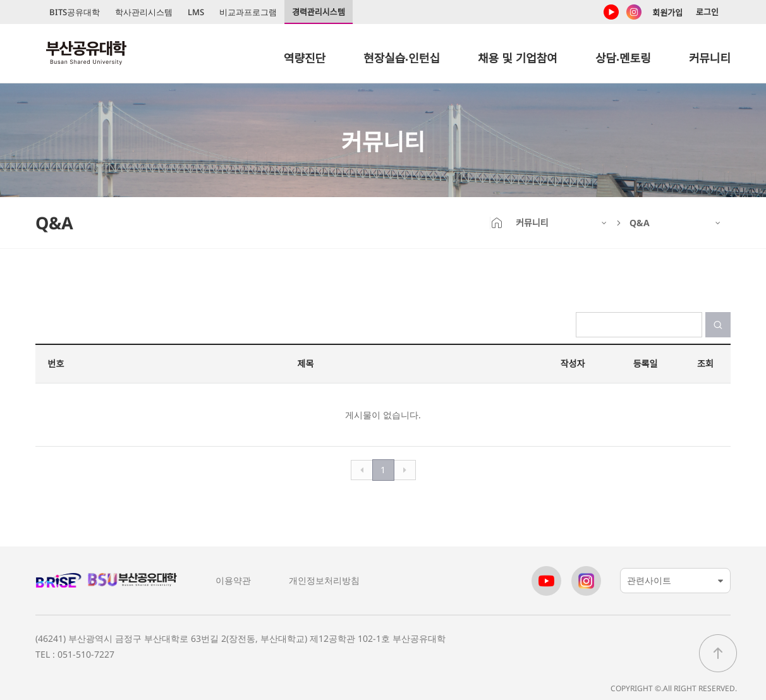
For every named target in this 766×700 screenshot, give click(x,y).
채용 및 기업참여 (518, 58)
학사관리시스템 (144, 12)
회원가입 (667, 13)
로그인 (707, 12)
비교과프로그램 (248, 12)
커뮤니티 (710, 58)
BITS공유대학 (75, 12)
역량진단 (305, 58)
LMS (196, 12)
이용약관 (233, 580)
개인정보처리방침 (324, 580)
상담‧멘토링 (623, 58)
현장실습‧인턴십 (402, 58)
